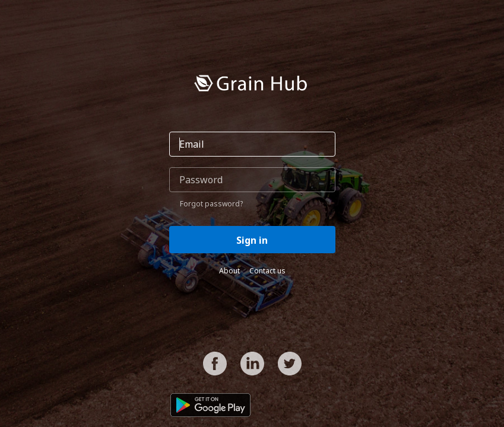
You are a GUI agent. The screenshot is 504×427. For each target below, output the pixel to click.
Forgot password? (211, 204)
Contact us (267, 271)
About (229, 271)
